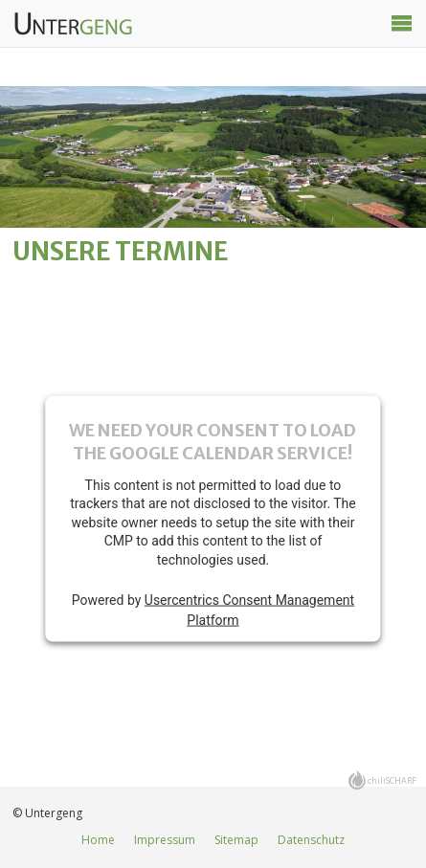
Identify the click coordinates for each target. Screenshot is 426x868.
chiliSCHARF (392, 780)
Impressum (165, 840)
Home (98, 840)
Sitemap (236, 840)
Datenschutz (311, 840)
